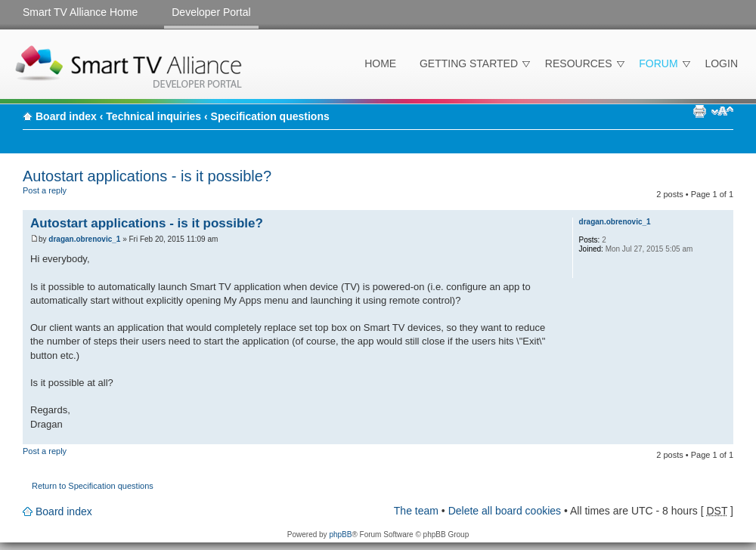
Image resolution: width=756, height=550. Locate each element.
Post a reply (59, 196)
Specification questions (270, 116)
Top (722, 436)
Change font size (722, 111)
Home (380, 63)
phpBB (340, 535)
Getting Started (469, 63)
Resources (579, 63)
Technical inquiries (153, 116)
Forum (658, 63)
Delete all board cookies (505, 511)
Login (721, 63)
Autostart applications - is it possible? (147, 176)
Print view (699, 111)
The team (416, 511)
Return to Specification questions (93, 486)
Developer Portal (211, 12)
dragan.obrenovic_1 (84, 239)
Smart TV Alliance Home (80, 12)
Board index (66, 116)
